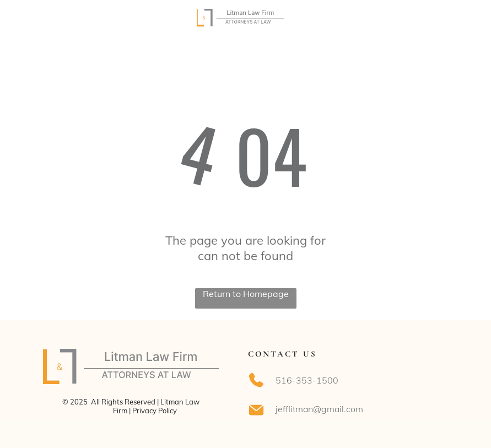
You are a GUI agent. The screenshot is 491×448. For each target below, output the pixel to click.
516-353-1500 (307, 380)
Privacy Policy (155, 411)
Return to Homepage (246, 294)
